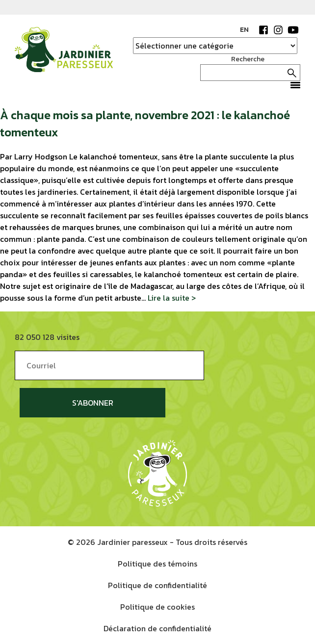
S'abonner (93, 403)
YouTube (293, 30)
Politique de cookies (157, 607)
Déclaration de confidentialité (157, 628)
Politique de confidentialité (157, 585)
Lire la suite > (172, 298)
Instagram (278, 30)
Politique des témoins (157, 564)
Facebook (263, 30)
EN (244, 30)
